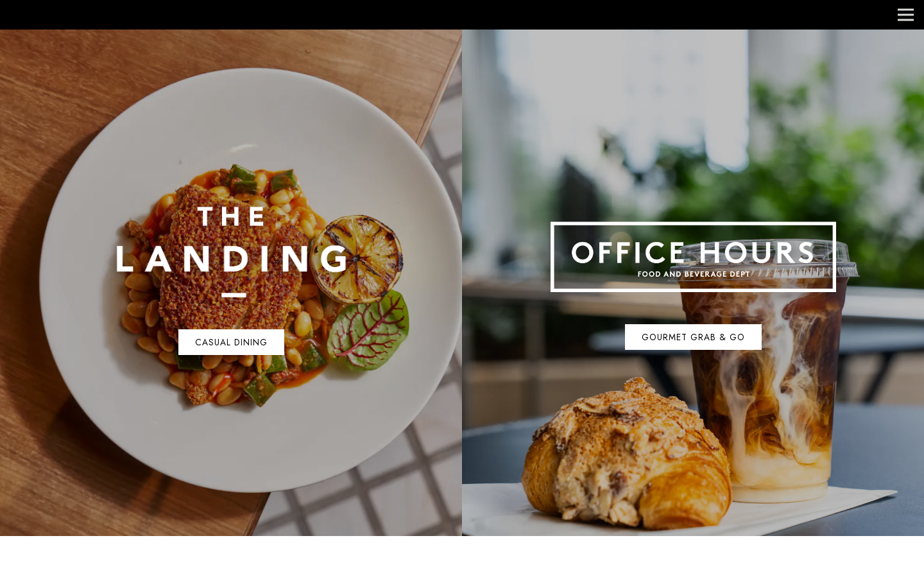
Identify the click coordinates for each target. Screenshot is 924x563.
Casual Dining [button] (231, 342)
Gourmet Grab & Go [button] (693, 337)
